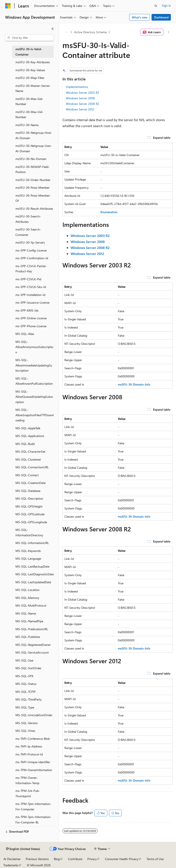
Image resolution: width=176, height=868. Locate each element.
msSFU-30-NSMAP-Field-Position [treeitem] (33, 169)
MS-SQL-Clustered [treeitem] (28, 459)
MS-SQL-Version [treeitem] (27, 723)
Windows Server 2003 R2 (83, 93)
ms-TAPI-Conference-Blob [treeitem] (33, 739)
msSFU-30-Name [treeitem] (27, 125)
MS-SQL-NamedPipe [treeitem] (29, 621)
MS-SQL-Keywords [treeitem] (28, 551)
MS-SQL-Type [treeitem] (25, 707)
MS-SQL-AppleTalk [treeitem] (28, 428)
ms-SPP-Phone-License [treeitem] (31, 326)
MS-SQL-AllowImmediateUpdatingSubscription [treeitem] (34, 365)
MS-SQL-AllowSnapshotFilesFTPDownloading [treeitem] (35, 415)
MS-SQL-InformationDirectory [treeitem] (29, 532)
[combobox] (29, 38)
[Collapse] (53, 29)
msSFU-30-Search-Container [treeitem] (28, 232)
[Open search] (156, 6)
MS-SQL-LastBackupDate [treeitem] (32, 566)
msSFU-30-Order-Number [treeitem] (33, 180)
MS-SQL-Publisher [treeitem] (28, 637)
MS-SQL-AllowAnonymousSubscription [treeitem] (34, 347)
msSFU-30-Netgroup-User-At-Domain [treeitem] (34, 148)
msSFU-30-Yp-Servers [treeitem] (30, 242)
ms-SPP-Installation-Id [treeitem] (30, 295)
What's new (140, 17)
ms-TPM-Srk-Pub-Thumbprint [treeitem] (28, 793)
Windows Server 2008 (80, 98)
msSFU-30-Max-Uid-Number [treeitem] (29, 115)
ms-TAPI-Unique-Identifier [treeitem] (33, 762)
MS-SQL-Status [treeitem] (26, 684)
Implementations (77, 87)
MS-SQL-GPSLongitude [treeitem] (31, 522)
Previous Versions (37, 859)
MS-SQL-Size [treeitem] (24, 660)
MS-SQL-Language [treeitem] (28, 558)
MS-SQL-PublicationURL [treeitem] (32, 629)
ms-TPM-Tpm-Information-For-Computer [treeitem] (33, 806)
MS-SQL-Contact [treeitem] (27, 475)
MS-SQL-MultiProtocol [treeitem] (31, 605)
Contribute (75, 859)
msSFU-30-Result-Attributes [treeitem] (34, 209)
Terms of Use (155, 859)
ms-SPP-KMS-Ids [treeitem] (27, 310)
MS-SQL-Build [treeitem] (25, 444)
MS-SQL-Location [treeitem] (27, 590)
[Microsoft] (8, 6)
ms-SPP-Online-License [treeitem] (31, 318)
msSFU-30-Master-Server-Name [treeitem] (33, 88)
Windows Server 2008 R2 (83, 104)
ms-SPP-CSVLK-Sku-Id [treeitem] (31, 287)
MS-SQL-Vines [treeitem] (25, 731)
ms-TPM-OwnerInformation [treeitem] (34, 770)
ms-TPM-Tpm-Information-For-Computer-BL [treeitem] (33, 820)
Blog (57, 859)
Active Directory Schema (90, 32)
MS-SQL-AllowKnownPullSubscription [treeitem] (34, 381)
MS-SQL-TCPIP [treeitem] (26, 692)
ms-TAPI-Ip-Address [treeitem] (29, 746)
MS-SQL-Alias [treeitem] (25, 334)
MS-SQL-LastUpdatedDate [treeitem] (33, 582)
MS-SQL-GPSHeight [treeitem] (29, 506)
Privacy (92, 859)
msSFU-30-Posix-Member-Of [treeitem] (33, 198)
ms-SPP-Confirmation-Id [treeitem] (32, 258)
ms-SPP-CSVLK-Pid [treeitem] (28, 279)
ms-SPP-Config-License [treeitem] (31, 250)
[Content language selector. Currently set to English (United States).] (23, 849)
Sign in (166, 5)
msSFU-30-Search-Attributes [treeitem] (28, 219)
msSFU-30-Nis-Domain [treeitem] (31, 159)
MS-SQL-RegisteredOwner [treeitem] (33, 645)
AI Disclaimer (12, 859)
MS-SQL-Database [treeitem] (28, 491)
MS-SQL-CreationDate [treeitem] (30, 483)
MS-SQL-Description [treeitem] (29, 498)
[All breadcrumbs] (66, 32)
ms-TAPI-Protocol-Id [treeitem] (29, 754)
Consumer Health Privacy (122, 859)
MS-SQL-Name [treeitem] (26, 613)
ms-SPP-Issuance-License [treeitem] (32, 302)
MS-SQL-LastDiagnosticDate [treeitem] (35, 574)
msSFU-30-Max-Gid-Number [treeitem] (29, 101)
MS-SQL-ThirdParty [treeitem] (29, 699)
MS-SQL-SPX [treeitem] (24, 676)
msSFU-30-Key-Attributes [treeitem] (33, 62)
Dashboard (161, 17)
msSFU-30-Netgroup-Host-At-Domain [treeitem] (34, 135)
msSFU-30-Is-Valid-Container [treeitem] (29, 52)
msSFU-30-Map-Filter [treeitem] (30, 78)
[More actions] (169, 32)
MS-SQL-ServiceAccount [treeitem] (32, 652)
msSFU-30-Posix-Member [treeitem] (33, 188)
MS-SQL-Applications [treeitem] (30, 436)
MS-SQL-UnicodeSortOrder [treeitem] (34, 715)
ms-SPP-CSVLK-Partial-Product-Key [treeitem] (31, 269)
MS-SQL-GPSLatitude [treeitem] (30, 514)
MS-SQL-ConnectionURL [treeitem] (32, 467)
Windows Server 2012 (80, 109)
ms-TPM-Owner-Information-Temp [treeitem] (27, 780)
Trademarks (11, 865)
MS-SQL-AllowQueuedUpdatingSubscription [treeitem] (34, 397)
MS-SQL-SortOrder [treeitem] (28, 668)
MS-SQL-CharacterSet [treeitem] (30, 451)
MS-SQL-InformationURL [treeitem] (32, 543)
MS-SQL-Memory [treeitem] (27, 598)
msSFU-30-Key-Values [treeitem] (30, 70)
